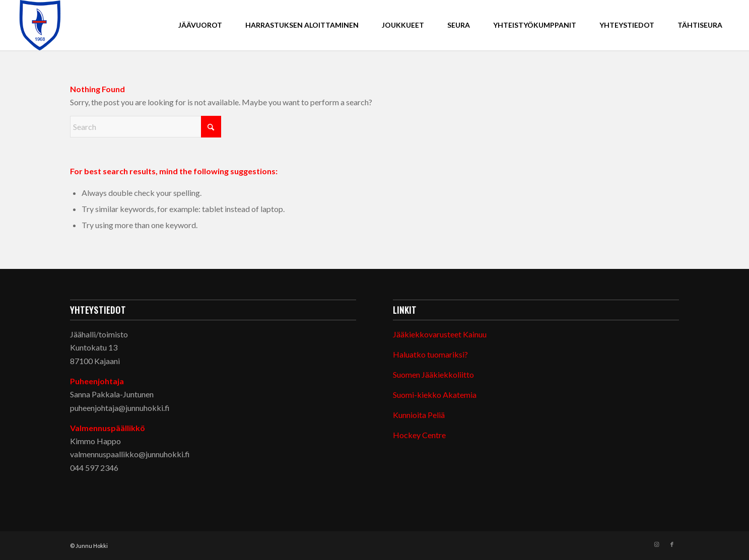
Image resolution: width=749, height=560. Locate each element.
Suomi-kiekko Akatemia (435, 395)
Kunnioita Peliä (419, 415)
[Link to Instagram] (657, 544)
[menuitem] (200, 25)
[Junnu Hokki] (40, 25)
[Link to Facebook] (672, 544)
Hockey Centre (419, 435)
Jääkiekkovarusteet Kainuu (440, 334)
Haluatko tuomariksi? (430, 354)
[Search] (146, 127)
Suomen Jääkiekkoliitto (433, 374)
